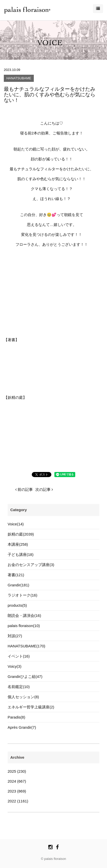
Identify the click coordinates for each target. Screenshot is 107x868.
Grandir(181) (18, 585)
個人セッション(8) (23, 697)
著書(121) (16, 575)
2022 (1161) (18, 801)
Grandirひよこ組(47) (25, 676)
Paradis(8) (16, 717)
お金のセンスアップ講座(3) (31, 565)
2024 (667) (17, 781)
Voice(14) (16, 524)
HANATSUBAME (19, 78)
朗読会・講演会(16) (24, 615)
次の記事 (44, 489)
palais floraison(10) (24, 626)
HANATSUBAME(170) (26, 646)
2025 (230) (17, 771)
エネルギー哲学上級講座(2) (31, 707)
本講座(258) (18, 544)
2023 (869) (17, 791)
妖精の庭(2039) (21, 534)
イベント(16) (19, 656)
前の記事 (24, 489)
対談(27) (15, 636)
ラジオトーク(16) (22, 595)
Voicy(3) (14, 666)
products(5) (17, 605)
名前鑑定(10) (19, 687)
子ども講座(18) (21, 554)
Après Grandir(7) (22, 727)
